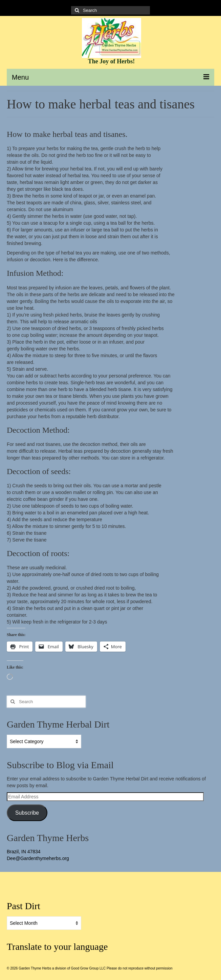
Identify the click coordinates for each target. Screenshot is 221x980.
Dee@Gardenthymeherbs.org (38, 858)
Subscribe (27, 813)
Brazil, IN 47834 (24, 852)
